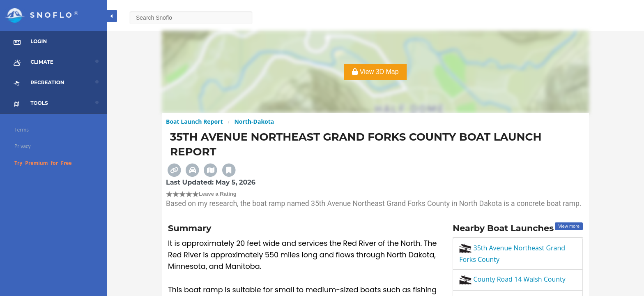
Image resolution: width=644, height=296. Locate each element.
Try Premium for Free (43, 163)
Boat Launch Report (194, 121)
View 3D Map (375, 72)
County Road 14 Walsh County (512, 279)
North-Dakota (254, 121)
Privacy (23, 146)
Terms (22, 130)
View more (569, 226)
